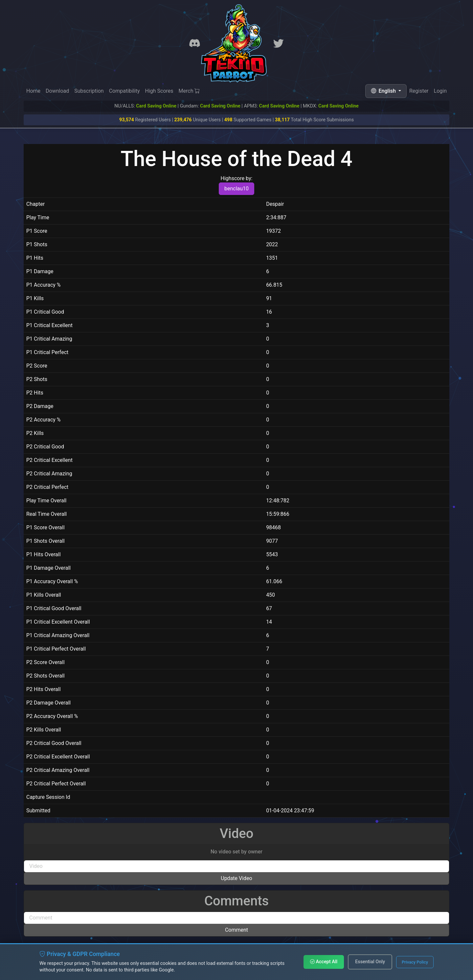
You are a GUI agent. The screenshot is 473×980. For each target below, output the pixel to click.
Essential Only (370, 962)
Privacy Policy (415, 962)
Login (440, 91)
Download (57, 91)
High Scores (159, 91)
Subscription (89, 91)
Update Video (236, 878)
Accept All (324, 962)
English (384, 91)
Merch (189, 91)
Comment (236, 930)
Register (419, 91)
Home (33, 91)
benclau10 (236, 189)
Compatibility (124, 91)
